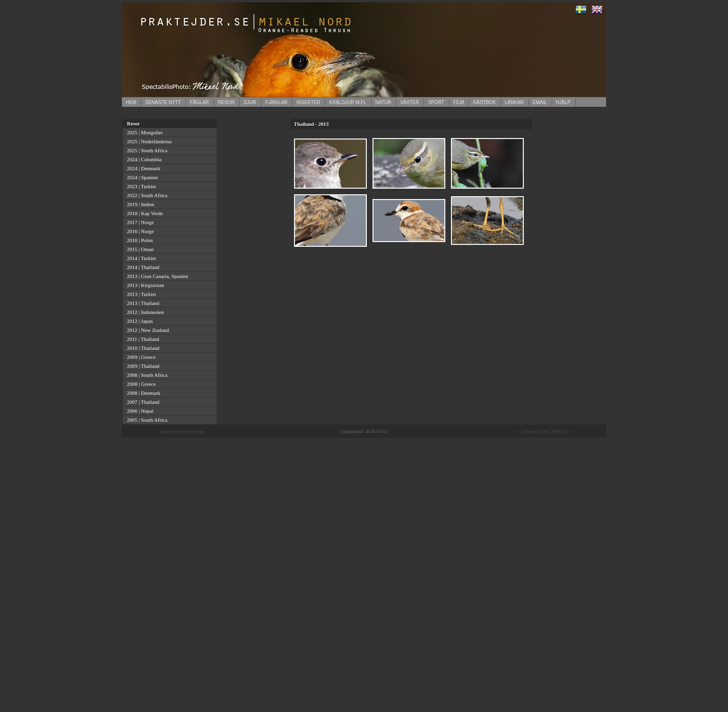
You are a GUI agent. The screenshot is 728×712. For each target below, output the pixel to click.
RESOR (226, 102)
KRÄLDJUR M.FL (347, 102)
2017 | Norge (139, 222)
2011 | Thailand (142, 339)
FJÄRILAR (276, 102)
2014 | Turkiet (140, 258)
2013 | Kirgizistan (144, 285)
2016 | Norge (139, 231)
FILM (459, 102)
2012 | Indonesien (144, 312)
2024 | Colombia (143, 159)
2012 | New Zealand (147, 330)
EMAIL (540, 102)
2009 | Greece (140, 357)
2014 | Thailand (142, 267)
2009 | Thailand (142, 366)
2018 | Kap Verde (144, 213)
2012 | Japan (139, 321)
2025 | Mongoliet (143, 132)
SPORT (436, 102)
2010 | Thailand (142, 348)
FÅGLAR (199, 102)
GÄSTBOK (484, 102)
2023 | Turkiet (140, 186)
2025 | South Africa (146, 150)
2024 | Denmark (142, 168)
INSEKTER (308, 102)
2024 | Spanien (141, 177)
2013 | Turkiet (140, 294)
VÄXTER (409, 102)
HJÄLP (563, 102)
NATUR (383, 102)
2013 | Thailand (142, 303)
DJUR (250, 102)
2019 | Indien (139, 204)
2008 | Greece (140, 384)
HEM (131, 102)
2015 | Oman (139, 249)
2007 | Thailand (142, 402)
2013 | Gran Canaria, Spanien (156, 276)
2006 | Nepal (139, 411)
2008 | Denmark (142, 393)
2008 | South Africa (146, 375)
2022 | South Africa (146, 195)
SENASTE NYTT (163, 102)
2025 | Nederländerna (148, 141)
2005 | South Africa (146, 420)
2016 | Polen (139, 240)
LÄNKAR (514, 102)
